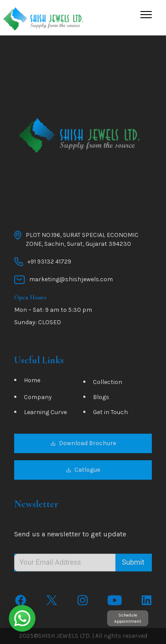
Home (32, 381)
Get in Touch (110, 413)
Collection (108, 383)
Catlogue (83, 471)
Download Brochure (83, 444)
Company (38, 398)
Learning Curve (45, 413)
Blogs (101, 398)
